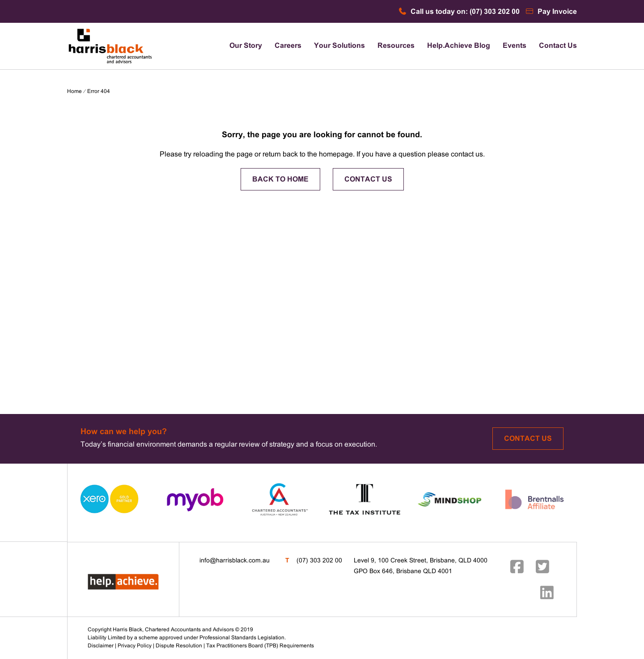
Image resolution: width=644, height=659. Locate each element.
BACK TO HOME (280, 180)
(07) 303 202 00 (319, 561)
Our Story (246, 46)
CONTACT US (368, 180)
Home (74, 92)
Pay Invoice (551, 12)
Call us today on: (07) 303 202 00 (459, 12)
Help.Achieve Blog (459, 46)
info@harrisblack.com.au (235, 561)
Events (515, 46)
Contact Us (558, 46)
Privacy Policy (135, 646)
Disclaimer (101, 646)
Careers (288, 46)
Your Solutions (339, 46)
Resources (396, 46)
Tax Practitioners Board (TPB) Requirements (260, 646)
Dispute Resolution (179, 646)
